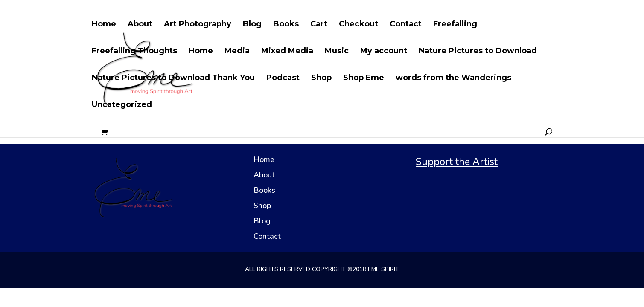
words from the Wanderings (453, 78)
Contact (406, 25)
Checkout (358, 25)
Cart (319, 25)
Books (286, 25)
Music (337, 52)
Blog (252, 25)
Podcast (283, 78)
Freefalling (455, 25)
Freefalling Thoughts (134, 52)
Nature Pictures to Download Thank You (173, 78)
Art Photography (198, 25)
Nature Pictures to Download (478, 52)
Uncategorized (122, 105)
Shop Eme (364, 78)
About (140, 25)
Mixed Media (287, 52)
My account (384, 52)
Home (104, 25)
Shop (321, 78)
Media (237, 52)
